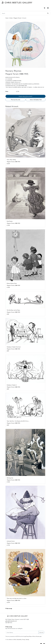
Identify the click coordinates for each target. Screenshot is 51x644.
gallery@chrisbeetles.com (11, 621)
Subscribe (41, 632)
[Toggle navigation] (48, 8)
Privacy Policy (29, 636)
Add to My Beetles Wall (36, 100)
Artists (11, 18)
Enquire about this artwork (26, 96)
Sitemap (28, 639)
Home (7, 18)
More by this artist (16, 100)
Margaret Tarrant (17, 18)
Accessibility (19, 639)
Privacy (24, 639)
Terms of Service (36, 636)
